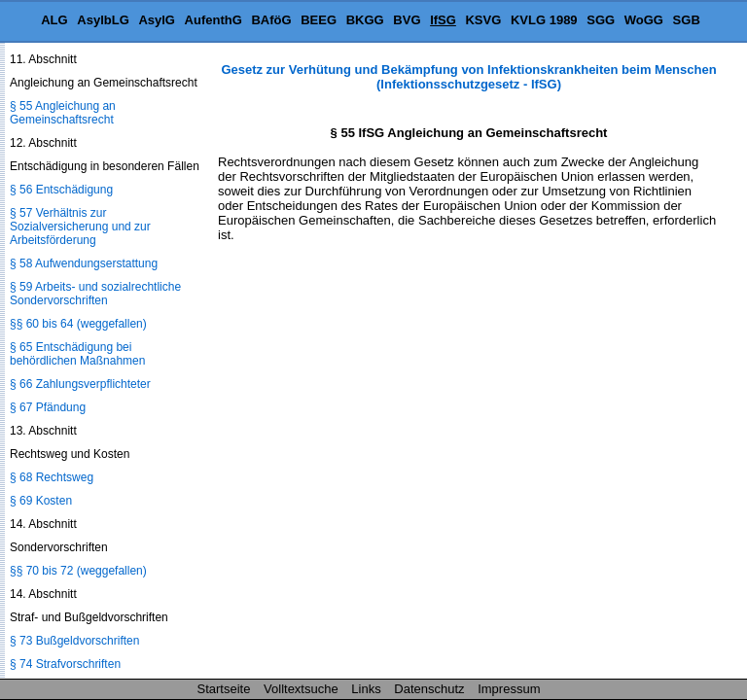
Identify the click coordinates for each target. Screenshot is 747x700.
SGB (687, 20)
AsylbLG (103, 20)
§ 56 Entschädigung (61, 190)
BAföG (271, 20)
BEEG (319, 20)
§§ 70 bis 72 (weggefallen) (78, 571)
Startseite (224, 689)
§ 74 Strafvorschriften (65, 664)
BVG (407, 20)
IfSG (443, 20)
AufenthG (213, 20)
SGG (601, 20)
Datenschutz (429, 689)
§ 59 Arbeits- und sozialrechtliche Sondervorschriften (95, 294)
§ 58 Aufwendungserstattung (84, 263)
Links (366, 689)
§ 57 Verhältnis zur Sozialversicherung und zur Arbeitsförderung (80, 227)
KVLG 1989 (544, 20)
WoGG (644, 20)
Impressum (509, 689)
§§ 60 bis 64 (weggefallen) (78, 324)
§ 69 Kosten (41, 501)
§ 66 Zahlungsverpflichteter (80, 384)
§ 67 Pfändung (48, 407)
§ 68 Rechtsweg (52, 477)
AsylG (157, 20)
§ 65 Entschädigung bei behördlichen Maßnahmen (77, 354)
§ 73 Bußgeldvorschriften (74, 641)
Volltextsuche (301, 689)
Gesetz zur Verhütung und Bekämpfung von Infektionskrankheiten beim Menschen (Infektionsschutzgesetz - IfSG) (468, 77)
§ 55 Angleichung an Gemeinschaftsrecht (63, 113)
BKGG (365, 20)
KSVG (483, 20)
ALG (54, 20)
